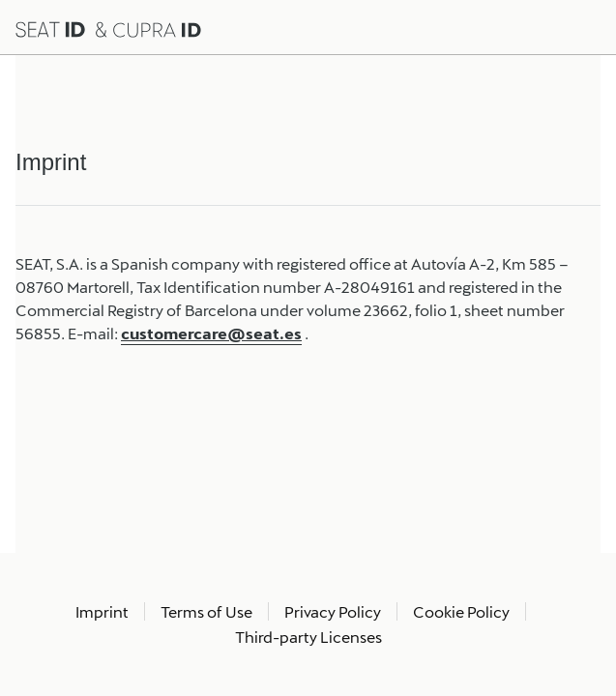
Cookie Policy (461, 611)
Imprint (102, 611)
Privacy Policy (333, 611)
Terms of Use (206, 611)
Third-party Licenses (308, 637)
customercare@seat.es (211, 333)
